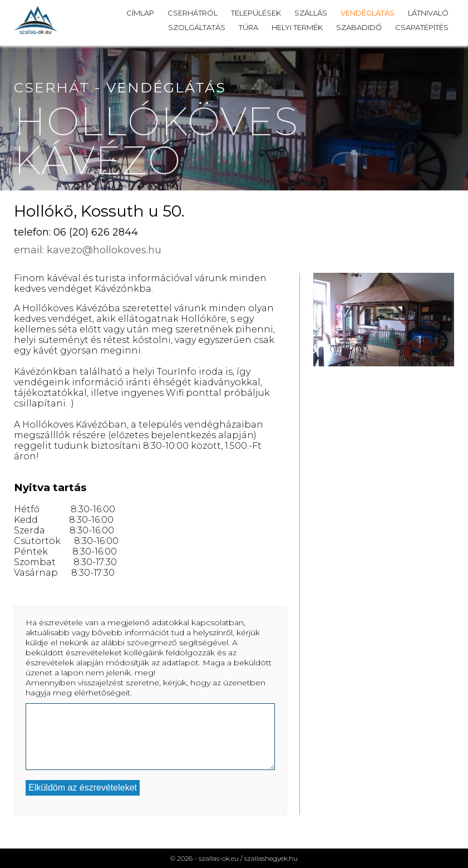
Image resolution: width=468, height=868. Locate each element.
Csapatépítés (422, 27)
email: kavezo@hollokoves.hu (88, 250)
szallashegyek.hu (271, 858)
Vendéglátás (368, 13)
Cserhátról (193, 13)
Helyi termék (297, 27)
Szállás (311, 13)
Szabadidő (359, 27)
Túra (248, 27)
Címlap (140, 13)
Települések (256, 13)
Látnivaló (428, 13)
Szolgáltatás (197, 27)
